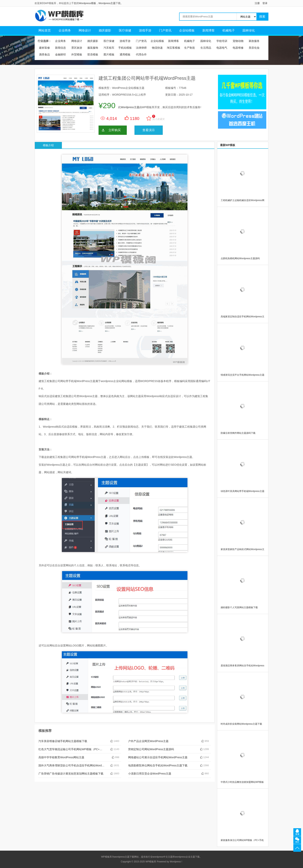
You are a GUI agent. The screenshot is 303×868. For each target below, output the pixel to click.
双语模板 (93, 54)
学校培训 (222, 41)
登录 (265, 3)
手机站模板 (125, 48)
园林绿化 (249, 30)
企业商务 (65, 30)
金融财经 (60, 54)
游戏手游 (145, 30)
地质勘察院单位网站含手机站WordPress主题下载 (158, 765)
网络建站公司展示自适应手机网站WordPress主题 (158, 757)
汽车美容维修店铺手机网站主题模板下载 (63, 741)
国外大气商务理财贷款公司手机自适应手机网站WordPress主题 (71, 765)
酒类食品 (44, 54)
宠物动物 (238, 41)
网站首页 (45, 30)
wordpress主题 (122, 857)
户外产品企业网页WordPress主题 (148, 741)
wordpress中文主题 (163, 857)
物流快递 (157, 48)
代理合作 (141, 54)
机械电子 (229, 30)
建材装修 (44, 48)
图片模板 (109, 54)
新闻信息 (60, 48)
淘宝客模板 (174, 48)
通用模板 (125, 54)
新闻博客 (209, 30)
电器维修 (238, 48)
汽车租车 (109, 48)
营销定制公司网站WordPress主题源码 (151, 749)
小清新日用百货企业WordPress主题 (150, 774)
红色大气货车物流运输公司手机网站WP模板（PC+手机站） (71, 749)
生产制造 (190, 48)
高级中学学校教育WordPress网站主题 (61, 757)
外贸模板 (77, 54)
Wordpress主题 (107, 3)
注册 (257, 3)
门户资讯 (165, 30)
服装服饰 (93, 48)
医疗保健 (125, 30)
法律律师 (141, 48)
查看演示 (149, 130)
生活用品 (206, 48)
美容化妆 (254, 48)
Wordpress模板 (87, 3)
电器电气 (222, 48)
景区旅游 (77, 48)
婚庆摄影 (105, 30)
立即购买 (115, 130)
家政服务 (254, 41)
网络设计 (85, 30)
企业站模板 (187, 30)
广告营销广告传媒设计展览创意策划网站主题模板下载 (71, 774)
